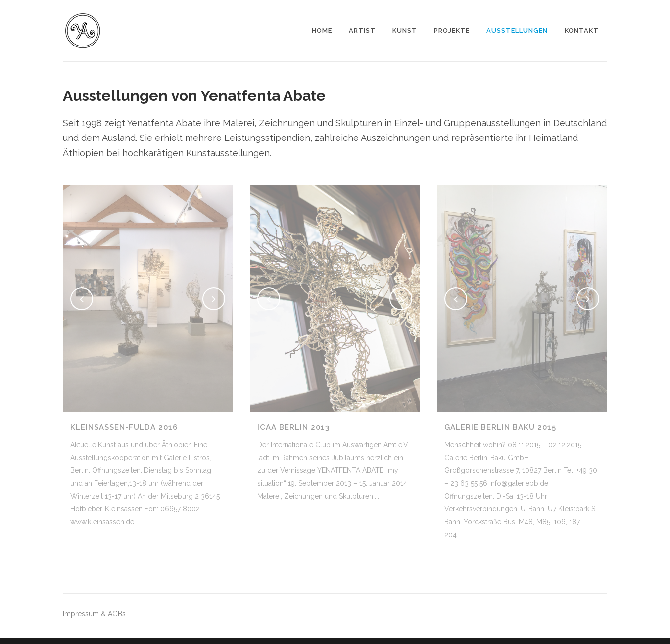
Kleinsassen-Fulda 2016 (124, 427)
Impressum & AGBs (94, 614)
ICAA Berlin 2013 (293, 427)
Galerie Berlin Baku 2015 (500, 427)
